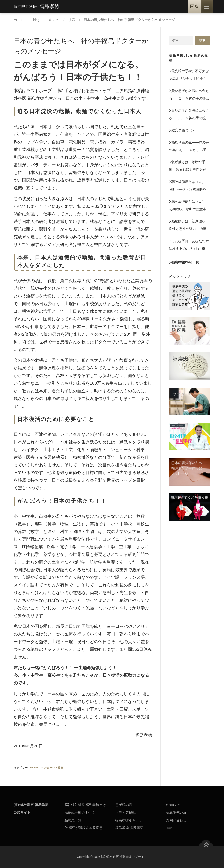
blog (34, 768)
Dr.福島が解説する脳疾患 (83, 828)
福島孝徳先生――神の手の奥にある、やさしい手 (189, 146)
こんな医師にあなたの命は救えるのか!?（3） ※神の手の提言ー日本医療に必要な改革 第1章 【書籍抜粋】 (189, 246)
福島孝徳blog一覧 (185, 262)
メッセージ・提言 (52, 768)
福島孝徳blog (176, 813)
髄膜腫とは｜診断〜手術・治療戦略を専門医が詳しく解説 (189, 167)
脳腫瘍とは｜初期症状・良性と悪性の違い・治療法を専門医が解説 (189, 226)
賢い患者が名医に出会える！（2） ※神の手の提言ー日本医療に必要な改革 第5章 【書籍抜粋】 (189, 96)
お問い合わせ (176, 820)
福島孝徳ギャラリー (130, 820)
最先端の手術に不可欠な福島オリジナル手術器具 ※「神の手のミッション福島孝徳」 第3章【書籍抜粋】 (189, 76)
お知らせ (173, 805)
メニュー (207, 7)
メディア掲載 (125, 813)
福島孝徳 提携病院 (129, 828)
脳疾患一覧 (73, 820)
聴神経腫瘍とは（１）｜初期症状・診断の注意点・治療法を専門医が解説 (189, 206)
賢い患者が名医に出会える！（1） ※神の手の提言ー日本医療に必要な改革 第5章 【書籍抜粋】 (189, 115)
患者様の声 (124, 805)
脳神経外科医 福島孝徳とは (85, 805)
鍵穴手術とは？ (183, 130)
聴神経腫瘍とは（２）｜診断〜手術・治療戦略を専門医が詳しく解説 (189, 187)
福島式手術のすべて (80, 813)
